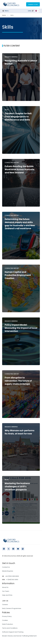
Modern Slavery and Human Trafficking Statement (19, 636)
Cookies (5, 620)
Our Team (6, 591)
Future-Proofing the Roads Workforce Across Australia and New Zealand (20, 169)
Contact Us (6, 567)
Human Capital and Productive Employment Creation (18, 275)
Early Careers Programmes (12, 608)
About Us (5, 587)
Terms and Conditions (10, 628)
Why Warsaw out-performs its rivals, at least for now (20, 432)
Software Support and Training (13, 632)
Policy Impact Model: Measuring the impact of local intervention (21, 328)
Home (4, 15)
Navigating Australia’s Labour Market (21, 62)
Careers (5, 605)
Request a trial (33, 4)
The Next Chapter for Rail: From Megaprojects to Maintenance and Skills (18, 117)
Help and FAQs (7, 595)
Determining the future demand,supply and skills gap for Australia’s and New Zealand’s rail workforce (20, 224)
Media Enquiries (8, 571)
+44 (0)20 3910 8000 (12, 576)
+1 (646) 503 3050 (12, 580)
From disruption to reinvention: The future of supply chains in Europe (18, 381)
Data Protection (8, 624)
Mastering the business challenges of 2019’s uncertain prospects (17, 487)
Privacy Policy (7, 616)
